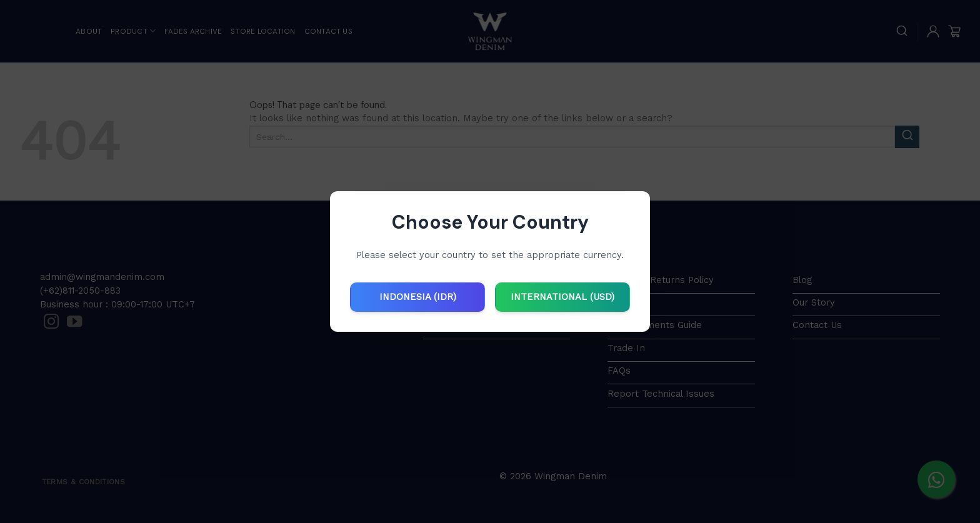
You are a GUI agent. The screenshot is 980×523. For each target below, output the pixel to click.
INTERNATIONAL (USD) (562, 297)
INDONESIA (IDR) (418, 297)
